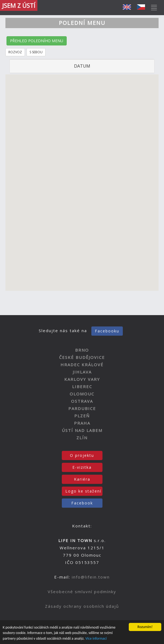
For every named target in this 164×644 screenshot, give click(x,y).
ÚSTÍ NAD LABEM (82, 430)
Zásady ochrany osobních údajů (82, 606)
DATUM (82, 66)
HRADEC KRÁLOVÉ (82, 365)
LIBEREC (82, 387)
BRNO (82, 350)
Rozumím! (145, 627)
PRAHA (82, 423)
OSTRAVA (82, 401)
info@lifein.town (91, 577)
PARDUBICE (82, 408)
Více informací (96, 638)
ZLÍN (82, 438)
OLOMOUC (82, 394)
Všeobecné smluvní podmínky (82, 592)
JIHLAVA (82, 372)
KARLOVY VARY (82, 379)
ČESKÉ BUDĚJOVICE (82, 357)
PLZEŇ (82, 416)
